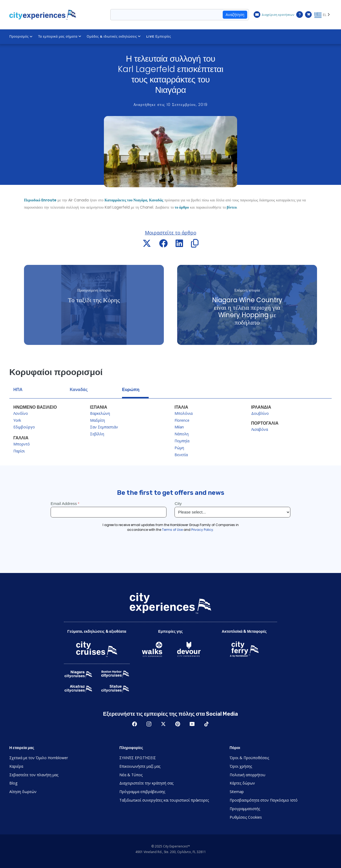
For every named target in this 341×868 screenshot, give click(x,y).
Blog (13, 783)
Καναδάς (79, 390)
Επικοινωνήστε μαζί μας (140, 766)
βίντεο (231, 207)
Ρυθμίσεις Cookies (246, 817)
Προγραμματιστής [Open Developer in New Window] (245, 809)
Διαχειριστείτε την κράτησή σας (146, 783)
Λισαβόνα (260, 429)
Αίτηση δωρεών (23, 792)
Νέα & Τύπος (131, 775)
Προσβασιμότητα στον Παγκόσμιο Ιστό (264, 800)
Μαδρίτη (98, 420)
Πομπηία (182, 441)
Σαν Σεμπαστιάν (104, 427)
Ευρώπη (131, 390)
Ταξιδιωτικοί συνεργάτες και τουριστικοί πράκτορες (164, 800)
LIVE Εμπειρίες (159, 37)
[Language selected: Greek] (323, 15)
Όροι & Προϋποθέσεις (249, 758)
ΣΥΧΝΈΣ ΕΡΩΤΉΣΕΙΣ (138, 758)
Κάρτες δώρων (242, 783)
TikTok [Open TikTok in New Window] (206, 724)
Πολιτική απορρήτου (247, 775)
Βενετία (181, 455)
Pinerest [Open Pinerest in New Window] (178, 724)
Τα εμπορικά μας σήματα (60, 37)
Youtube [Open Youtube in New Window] (192, 724)
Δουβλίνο (260, 413)
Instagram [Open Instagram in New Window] (149, 724)
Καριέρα (16, 766)
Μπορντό (22, 444)
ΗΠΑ (18, 390)
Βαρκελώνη (100, 413)
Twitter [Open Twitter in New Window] (163, 724)
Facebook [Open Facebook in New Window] (135, 724)
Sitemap (237, 792)
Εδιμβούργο (24, 427)
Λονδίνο (21, 413)
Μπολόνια (184, 413)
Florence (182, 420)
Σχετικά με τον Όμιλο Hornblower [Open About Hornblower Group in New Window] (39, 758)
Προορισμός (21, 37)
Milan (179, 427)
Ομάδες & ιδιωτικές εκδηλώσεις (114, 37)
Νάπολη (182, 434)
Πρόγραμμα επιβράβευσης (142, 792)
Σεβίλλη (97, 434)
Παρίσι (19, 451)
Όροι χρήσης (241, 766)
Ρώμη (179, 448)
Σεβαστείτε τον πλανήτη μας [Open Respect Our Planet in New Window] (34, 775)
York (17, 420)
